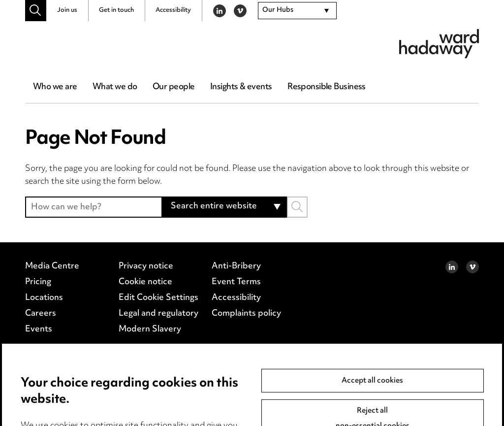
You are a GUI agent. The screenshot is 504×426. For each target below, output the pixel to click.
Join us (67, 10)
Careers (41, 314)
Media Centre (52, 266)
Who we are (55, 87)
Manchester (153, 388)
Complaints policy (246, 314)
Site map (94, 401)
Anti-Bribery (236, 266)
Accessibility (173, 10)
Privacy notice (146, 266)
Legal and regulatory (158, 314)
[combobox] (297, 11)
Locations (44, 298)
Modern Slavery (150, 329)
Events (39, 329)
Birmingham (48, 388)
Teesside (42, 401)
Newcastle (215, 388)
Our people (173, 87)
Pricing (38, 282)
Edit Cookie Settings (158, 298)
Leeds (101, 388)
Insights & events (241, 87)
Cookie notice (145, 282)
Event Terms (236, 282)
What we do (115, 87)
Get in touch (116, 10)
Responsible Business (327, 87)
